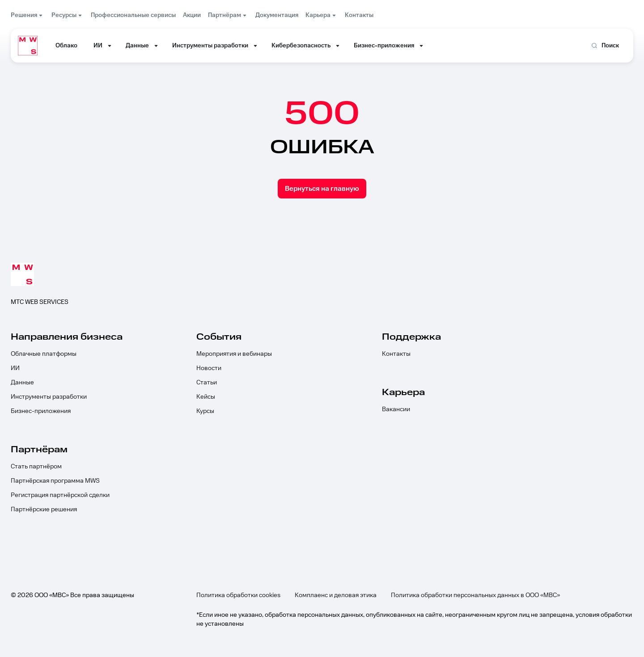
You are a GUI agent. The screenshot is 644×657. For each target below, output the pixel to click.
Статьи (207, 383)
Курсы (205, 411)
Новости (209, 368)
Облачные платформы (44, 354)
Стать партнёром (36, 467)
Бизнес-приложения (41, 411)
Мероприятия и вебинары (234, 354)
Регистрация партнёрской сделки (60, 495)
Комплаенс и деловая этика (336, 595)
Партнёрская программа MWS (55, 481)
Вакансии (396, 409)
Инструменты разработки (49, 397)
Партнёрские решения (44, 510)
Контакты (396, 354)
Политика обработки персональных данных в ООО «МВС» (475, 595)
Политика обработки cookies (238, 595)
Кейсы (206, 397)
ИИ (15, 368)
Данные (22, 383)
